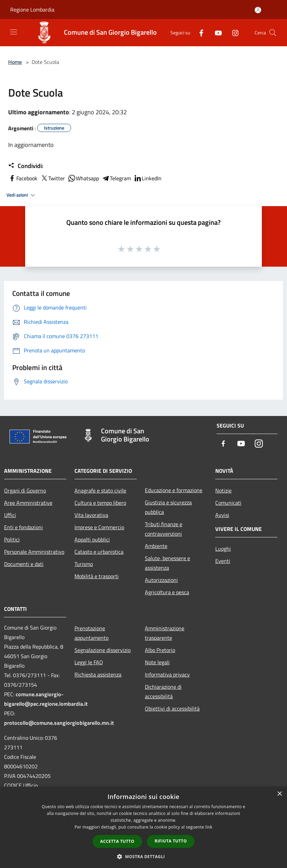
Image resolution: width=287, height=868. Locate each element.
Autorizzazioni (161, 580)
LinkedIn (148, 178)
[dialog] (143, 827)
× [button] (279, 794)
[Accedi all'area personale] (258, 10)
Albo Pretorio (160, 650)
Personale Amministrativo (34, 552)
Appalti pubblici (92, 539)
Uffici (10, 515)
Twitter (53, 178)
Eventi (223, 561)
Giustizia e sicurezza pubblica (168, 507)
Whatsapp (83, 178)
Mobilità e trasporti (97, 576)
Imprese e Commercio (99, 527)
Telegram (116, 178)
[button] (143, 856)
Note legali (157, 662)
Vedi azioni (22, 195)
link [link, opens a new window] (209, 827)
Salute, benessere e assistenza (167, 563)
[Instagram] (233, 32)
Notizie (223, 490)
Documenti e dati (24, 564)
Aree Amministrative (28, 503)
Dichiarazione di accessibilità (163, 691)
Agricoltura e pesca (167, 592)
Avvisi (222, 515)
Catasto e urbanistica (99, 552)
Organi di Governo (25, 490)
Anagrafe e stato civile (100, 490)
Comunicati (228, 503)
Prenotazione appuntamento (91, 633)
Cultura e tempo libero (100, 503)
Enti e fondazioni (23, 527)
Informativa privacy (167, 674)
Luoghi (223, 549)
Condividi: (26, 166)
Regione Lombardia (32, 10)
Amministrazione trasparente (165, 633)
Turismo (84, 564)
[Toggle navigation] (14, 32)
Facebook (23, 178)
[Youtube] (216, 32)
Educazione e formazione (174, 490)
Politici (12, 539)
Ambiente (156, 546)
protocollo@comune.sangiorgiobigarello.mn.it (59, 723)
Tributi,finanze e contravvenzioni (164, 529)
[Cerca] (273, 33)
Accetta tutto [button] (117, 841)
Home (15, 62)
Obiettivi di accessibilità (172, 708)
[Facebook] (199, 32)
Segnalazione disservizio (103, 650)
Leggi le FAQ (89, 662)
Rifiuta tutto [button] (171, 841)
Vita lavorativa (91, 515)
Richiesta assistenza (98, 674)
